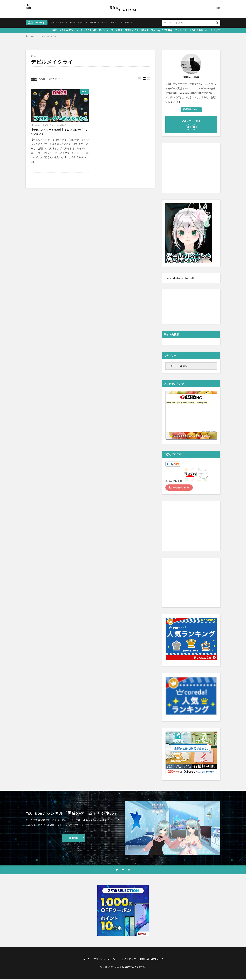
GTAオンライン (136, 22)
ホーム (82, 960)
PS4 (86, 92)
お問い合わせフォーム (155, 960)
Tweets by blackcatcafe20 (179, 278)
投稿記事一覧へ (190, 109)
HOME (32, 36)
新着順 (34, 78)
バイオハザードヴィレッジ (103, 22)
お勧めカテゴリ (57, 78)
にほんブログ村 (174, 481)
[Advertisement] (191, 168)
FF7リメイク (80, 22)
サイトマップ (129, 960)
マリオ (122, 22)
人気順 (43, 78)
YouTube (73, 838)
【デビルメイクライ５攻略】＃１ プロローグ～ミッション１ (59, 132)
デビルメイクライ (48, 36)
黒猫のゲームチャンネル (133, 967)
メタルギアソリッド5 (60, 22)
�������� (209, 431)
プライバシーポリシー (103, 960)
